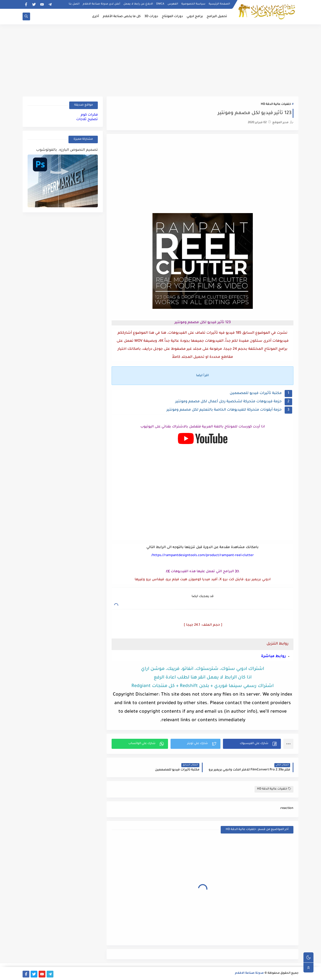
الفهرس (173, 4)
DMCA (160, 4)
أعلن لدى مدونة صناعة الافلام (101, 4)
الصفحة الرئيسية (219, 4)
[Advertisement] (160, 60)
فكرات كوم (89, 115)
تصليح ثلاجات (87, 119)
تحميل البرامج (217, 17)
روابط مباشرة (273, 657)
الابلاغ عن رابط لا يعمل (138, 4)
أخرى (96, 17)
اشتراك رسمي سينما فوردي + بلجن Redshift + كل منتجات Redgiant (203, 686)
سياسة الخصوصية (193, 4)
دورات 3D (151, 17)
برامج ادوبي (195, 17)
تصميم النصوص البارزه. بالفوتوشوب (67, 150)
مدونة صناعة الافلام (249, 973)
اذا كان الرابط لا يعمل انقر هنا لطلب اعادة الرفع (203, 678)
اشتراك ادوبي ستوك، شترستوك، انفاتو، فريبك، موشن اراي (203, 669)
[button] (252, 744)
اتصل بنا (74, 4)
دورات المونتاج (172, 17)
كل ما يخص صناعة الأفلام (122, 17)
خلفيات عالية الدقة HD (276, 104)
